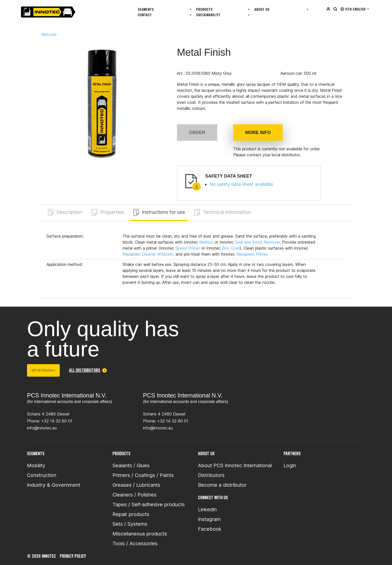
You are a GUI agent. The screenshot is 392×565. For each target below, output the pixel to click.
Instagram (209, 519)
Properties (113, 212)
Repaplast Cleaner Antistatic (148, 254)
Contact (145, 15)
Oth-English (355, 9)
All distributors (88, 370)
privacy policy (73, 556)
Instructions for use (165, 212)
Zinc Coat (231, 248)
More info (258, 133)
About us (262, 9)
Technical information (229, 212)
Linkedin (207, 510)
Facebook (210, 529)
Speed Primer (188, 248)
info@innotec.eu (42, 428)
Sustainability (208, 15)
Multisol (206, 242)
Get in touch (43, 371)
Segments (146, 9)
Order (197, 133)
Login (290, 466)
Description (69, 212)
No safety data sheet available (241, 184)
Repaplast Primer (252, 254)
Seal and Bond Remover (257, 242)
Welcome (49, 35)
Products (204, 9)
